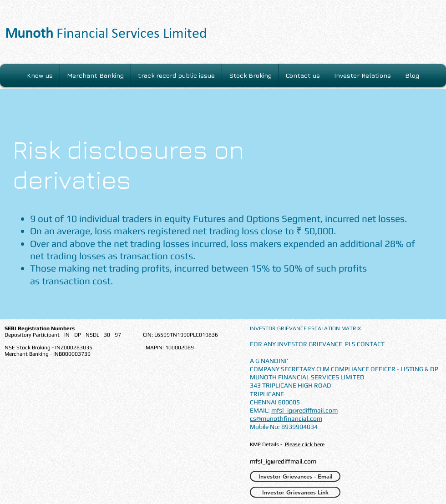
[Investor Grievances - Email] (295, 476)
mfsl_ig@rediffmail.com (304, 410)
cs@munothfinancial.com (286, 418)
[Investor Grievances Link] (295, 492)
